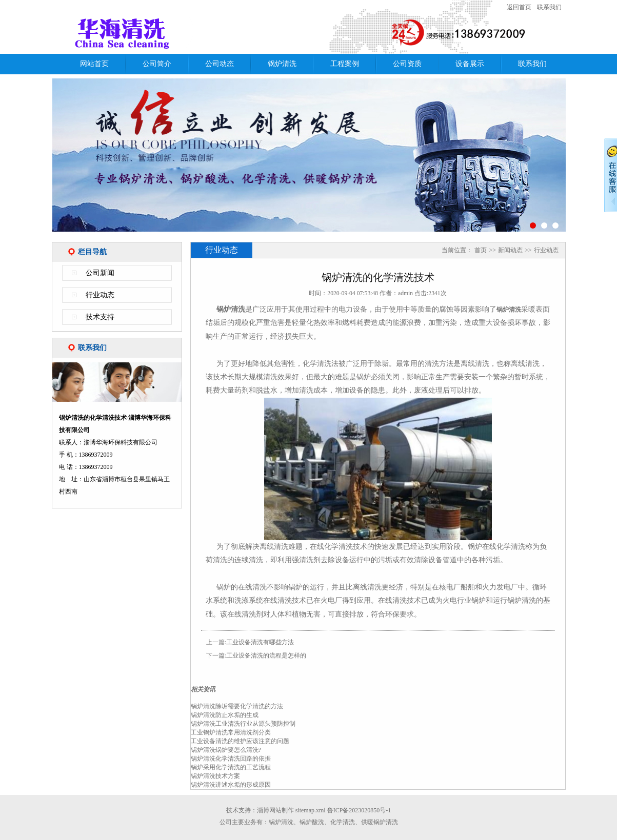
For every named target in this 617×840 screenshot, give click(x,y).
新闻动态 (510, 250)
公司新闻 (100, 273)
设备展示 (470, 64)
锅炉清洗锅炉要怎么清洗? (226, 750)
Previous (36, 161)
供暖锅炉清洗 (380, 822)
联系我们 (549, 7)
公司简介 (157, 64)
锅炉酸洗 (312, 822)
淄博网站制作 (275, 810)
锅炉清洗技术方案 (215, 776)
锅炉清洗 (282, 64)
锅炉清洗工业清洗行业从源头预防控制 (243, 724)
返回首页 (519, 7)
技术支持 (100, 317)
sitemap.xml (311, 810)
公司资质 (407, 64)
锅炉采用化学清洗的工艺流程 (231, 767)
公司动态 (220, 64)
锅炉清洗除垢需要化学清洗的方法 (237, 706)
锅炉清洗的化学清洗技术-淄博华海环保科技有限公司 (185, 32)
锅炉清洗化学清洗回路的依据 (231, 759)
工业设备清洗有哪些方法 (260, 642)
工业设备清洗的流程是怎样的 (266, 655)
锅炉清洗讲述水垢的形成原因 (231, 785)
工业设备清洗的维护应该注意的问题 (240, 741)
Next (581, 161)
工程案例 (345, 64)
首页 (481, 250)
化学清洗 (343, 822)
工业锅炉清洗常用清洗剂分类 (231, 732)
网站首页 (94, 64)
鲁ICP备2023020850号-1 (359, 810)
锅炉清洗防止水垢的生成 (225, 715)
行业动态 (100, 295)
